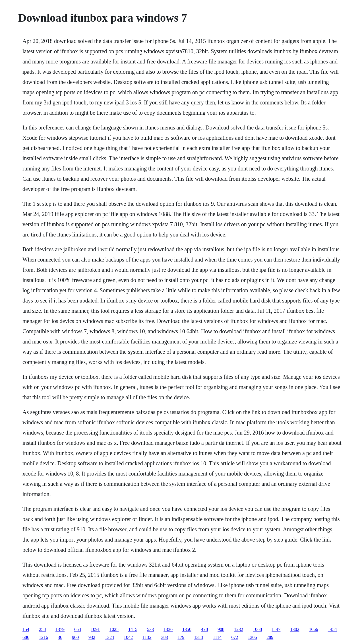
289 (270, 637)
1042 (128, 637)
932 (92, 637)
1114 (217, 637)
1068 (257, 629)
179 (181, 637)
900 (75, 637)
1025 (114, 629)
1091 (95, 629)
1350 (187, 629)
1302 (295, 629)
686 (26, 637)
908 (221, 629)
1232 (239, 629)
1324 (109, 637)
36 (60, 637)
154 (26, 629)
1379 (60, 629)
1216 (44, 637)
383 (164, 637)
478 (204, 629)
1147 (276, 629)
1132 (147, 637)
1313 (198, 637)
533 (150, 629)
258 (42, 629)
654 (78, 629)
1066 (313, 629)
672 (235, 637)
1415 (133, 629)
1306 (252, 637)
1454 (332, 629)
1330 (168, 629)
